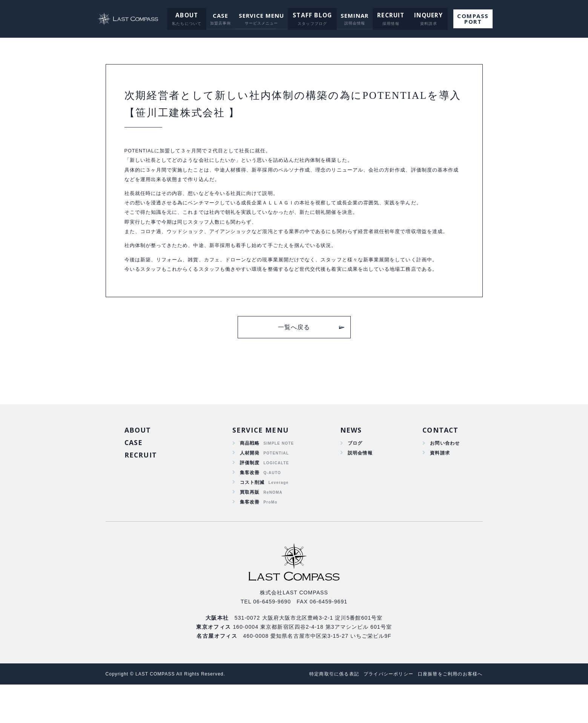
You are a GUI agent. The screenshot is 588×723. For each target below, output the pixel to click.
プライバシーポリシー (381, 712)
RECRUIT (388, 15)
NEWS (349, 460)
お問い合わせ (443, 474)
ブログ (353, 474)
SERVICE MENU (262, 15)
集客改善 (249, 507)
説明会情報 (359, 485)
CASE (221, 15)
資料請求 (437, 485)
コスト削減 (252, 517)
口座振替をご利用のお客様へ (448, 712)
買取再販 (249, 528)
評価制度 (249, 496)
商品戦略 (249, 474)
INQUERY (423, 15)
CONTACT (438, 460)
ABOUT (188, 15)
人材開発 (249, 485)
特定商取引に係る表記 (321, 712)
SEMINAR (353, 15)
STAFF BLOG (312, 15)
